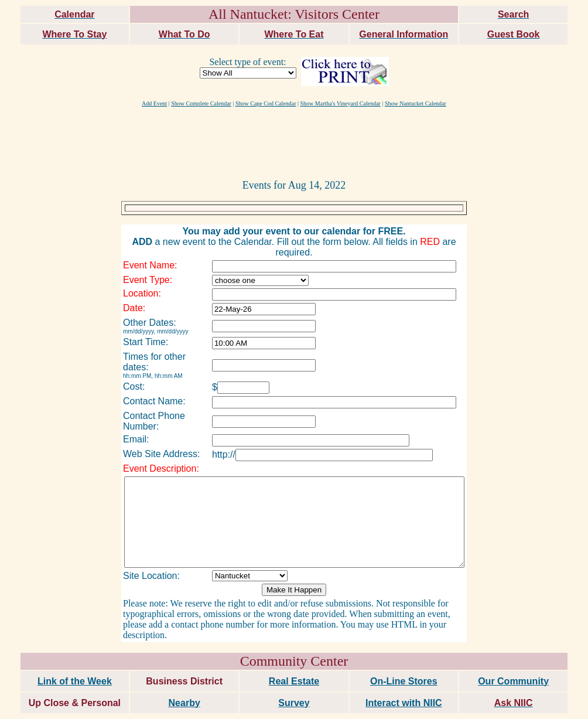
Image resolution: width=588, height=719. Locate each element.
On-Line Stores (404, 658)
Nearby (184, 680)
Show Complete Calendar (201, 103)
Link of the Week (75, 658)
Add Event (154, 103)
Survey (294, 680)
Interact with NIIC (404, 680)
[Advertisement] (294, 142)
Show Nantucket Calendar (416, 103)
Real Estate (294, 658)
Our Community (513, 658)
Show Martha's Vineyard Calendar (341, 103)
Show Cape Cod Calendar (266, 103)
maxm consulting (555, 705)
